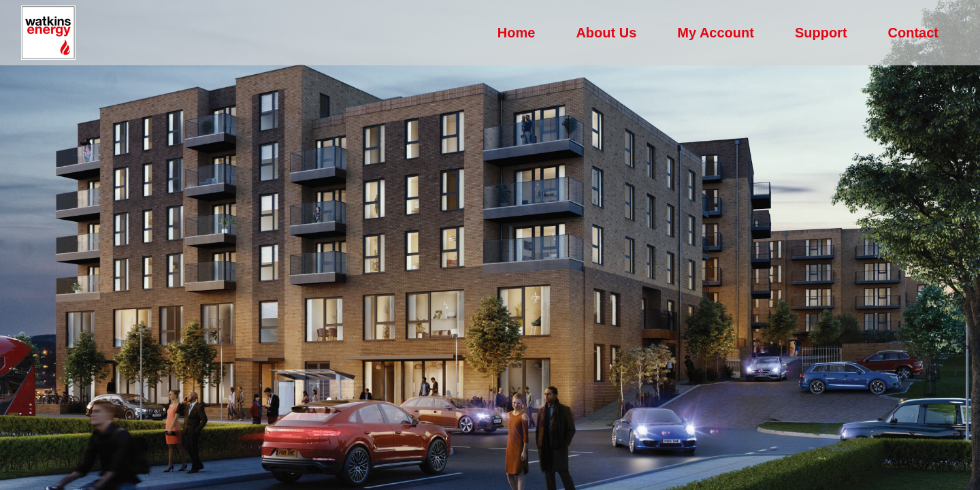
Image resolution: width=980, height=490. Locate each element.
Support (821, 33)
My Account (716, 33)
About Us (606, 33)
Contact (913, 33)
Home (517, 33)
